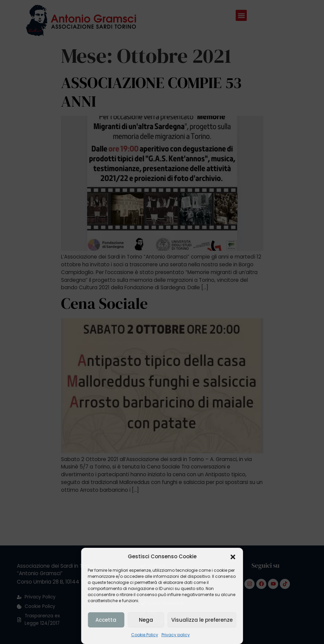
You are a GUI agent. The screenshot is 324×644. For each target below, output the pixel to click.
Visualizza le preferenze (202, 620)
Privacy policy (176, 635)
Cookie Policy (145, 635)
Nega (146, 620)
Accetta (106, 620)
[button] (233, 557)
